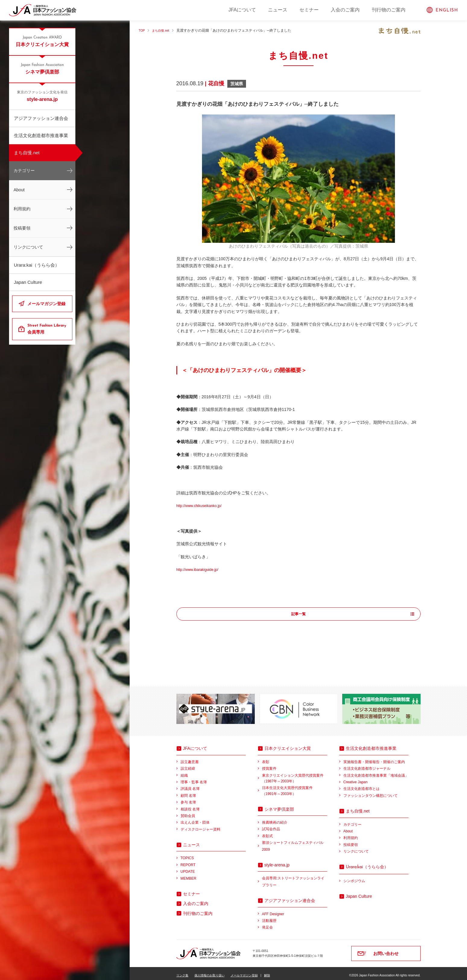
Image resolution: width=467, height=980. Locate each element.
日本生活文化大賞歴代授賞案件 (295, 787)
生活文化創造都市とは (361, 785)
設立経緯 (188, 765)
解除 (267, 971)
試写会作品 (271, 825)
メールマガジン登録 (46, 304)
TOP (142, 30)
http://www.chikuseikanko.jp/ (203, 506)
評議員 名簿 (190, 785)
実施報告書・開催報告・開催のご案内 (374, 758)
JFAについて (242, 10)
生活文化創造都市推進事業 (41, 135)
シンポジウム (354, 877)
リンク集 (182, 971)
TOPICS (187, 854)
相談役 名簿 (190, 805)
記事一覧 (298, 614)
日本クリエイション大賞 (42, 41)
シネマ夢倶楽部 (42, 68)
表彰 (266, 758)
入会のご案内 (345, 10)
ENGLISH (447, 10)
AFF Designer (273, 910)
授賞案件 (269, 765)
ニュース (278, 10)
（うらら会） (367, 863)
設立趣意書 (190, 758)
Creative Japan (356, 778)
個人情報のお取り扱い (210, 971)
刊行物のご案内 (389, 10)
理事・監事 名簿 (194, 778)
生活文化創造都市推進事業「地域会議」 (376, 772)
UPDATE (188, 868)
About (19, 190)
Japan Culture (28, 282)
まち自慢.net (27, 153)
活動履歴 (269, 917)
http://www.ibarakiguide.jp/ (201, 569)
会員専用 (47, 329)
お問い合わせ (386, 950)
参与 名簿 (188, 798)
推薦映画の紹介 (275, 819)
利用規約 (22, 209)
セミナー (309, 10)
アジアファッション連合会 (41, 118)
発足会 (267, 923)
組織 (184, 772)
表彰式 (267, 832)
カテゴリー (24, 171)
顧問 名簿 (188, 792)
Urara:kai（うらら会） (37, 265)
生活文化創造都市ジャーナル (367, 765)
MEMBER (189, 875)
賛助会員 (188, 812)
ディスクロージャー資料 (200, 825)
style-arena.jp (42, 96)
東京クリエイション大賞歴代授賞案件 (295, 775)
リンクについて (28, 247)
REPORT (188, 861)
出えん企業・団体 (195, 819)
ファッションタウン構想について (371, 792)
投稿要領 (22, 228)
